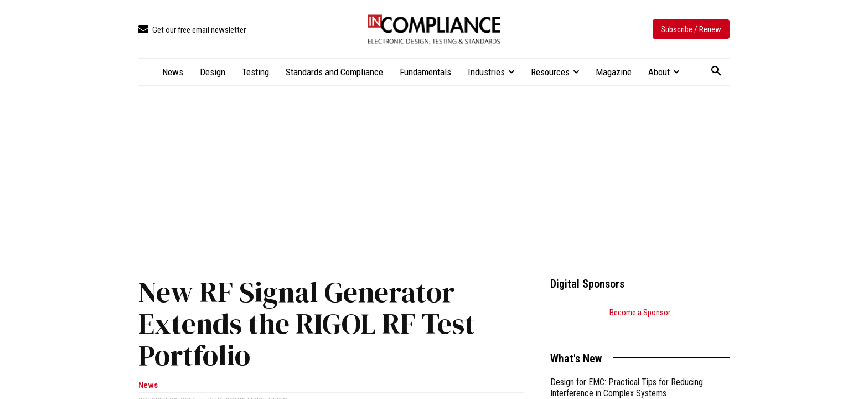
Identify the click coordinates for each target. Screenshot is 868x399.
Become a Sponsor (640, 313)
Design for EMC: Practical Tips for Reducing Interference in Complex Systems (627, 374)
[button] (716, 71)
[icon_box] (192, 30)
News (148, 385)
